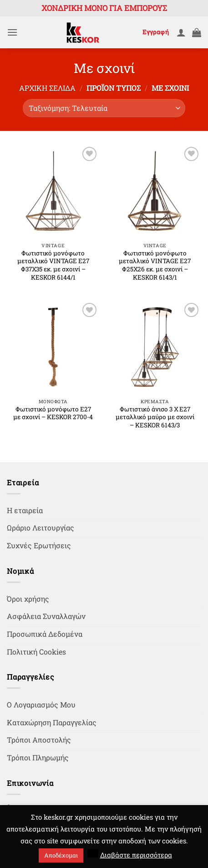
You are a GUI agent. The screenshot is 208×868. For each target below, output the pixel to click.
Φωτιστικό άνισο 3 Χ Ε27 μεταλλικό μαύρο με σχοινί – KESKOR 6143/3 (155, 417)
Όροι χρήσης (28, 599)
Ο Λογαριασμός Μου (41, 704)
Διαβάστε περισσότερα (136, 855)
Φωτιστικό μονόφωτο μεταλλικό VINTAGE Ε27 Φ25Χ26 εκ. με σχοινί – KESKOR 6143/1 (155, 265)
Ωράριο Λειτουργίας (41, 528)
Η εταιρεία (25, 510)
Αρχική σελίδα (47, 88)
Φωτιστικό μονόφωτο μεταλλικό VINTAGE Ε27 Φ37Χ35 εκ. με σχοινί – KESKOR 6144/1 (53, 265)
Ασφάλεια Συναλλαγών (46, 616)
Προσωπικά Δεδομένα (45, 634)
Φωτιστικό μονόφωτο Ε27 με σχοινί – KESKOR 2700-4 (53, 413)
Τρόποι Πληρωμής (38, 757)
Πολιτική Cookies (36, 652)
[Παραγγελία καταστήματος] (104, 108)
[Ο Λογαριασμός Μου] (181, 32)
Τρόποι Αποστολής (39, 740)
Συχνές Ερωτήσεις (39, 545)
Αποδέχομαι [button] (61, 855)
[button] (12, 32)
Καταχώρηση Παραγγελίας (52, 722)
